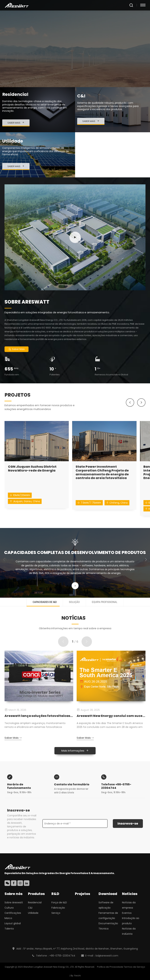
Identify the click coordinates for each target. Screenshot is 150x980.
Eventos (127, 913)
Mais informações (75, 751)
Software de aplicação (106, 905)
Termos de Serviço (134, 967)
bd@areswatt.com (107, 956)
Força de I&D (59, 902)
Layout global (13, 923)
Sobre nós (14, 894)
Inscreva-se (128, 823)
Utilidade (33, 913)
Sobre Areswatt (14, 902)
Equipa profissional (105, 602)
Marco (8, 918)
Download (108, 894)
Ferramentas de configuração (108, 916)
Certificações (13, 913)
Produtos (36, 894)
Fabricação (58, 908)
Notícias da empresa (129, 905)
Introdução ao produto (131, 921)
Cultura (9, 908)
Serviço (56, 913)
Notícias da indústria (129, 931)
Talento (9, 929)
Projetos (83, 894)
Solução (74, 602)
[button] (130, 403)
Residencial (35, 902)
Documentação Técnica (108, 926)
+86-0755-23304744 (62, 956)
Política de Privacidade (110, 967)
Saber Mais (17, 349)
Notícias (130, 894)
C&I (30, 908)
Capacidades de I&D (45, 602)
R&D (55, 894)
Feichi (77, 976)
